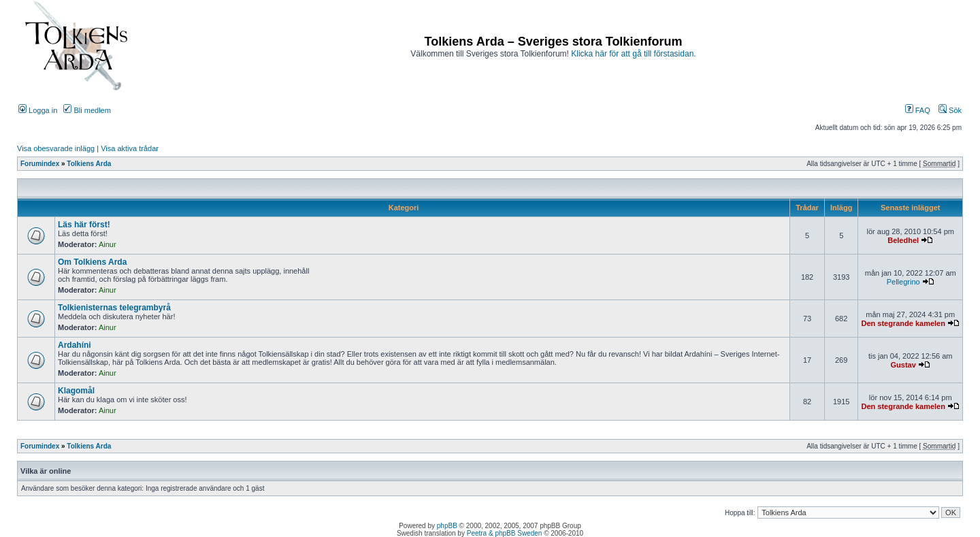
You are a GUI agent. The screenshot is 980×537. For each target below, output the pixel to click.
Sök (950, 110)
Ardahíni (75, 345)
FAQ (918, 110)
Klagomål (76, 391)
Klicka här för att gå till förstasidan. (633, 54)
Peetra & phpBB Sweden (505, 533)
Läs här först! (84, 225)
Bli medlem (87, 110)
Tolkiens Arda (89, 164)
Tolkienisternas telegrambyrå (114, 308)
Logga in (38, 110)
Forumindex (40, 164)
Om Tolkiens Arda (92, 262)
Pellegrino (903, 282)
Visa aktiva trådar (130, 148)
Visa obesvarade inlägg (56, 148)
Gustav (903, 365)
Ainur (108, 244)
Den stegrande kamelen (903, 323)
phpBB (447, 526)
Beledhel (903, 240)
